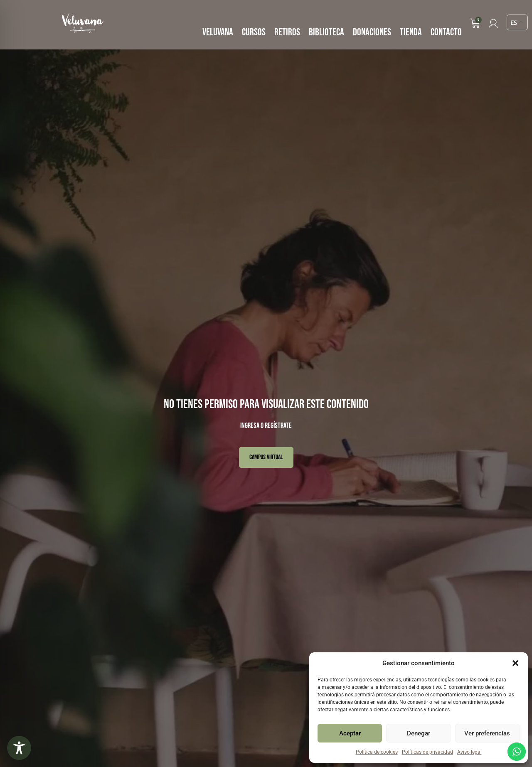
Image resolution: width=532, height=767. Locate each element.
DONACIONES (372, 32)
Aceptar (350, 733)
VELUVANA (218, 32)
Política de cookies (377, 752)
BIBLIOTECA (326, 32)
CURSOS (254, 32)
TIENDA (411, 32)
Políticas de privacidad (427, 752)
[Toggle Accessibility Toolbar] (19, 748)
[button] (515, 663)
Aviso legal (469, 752)
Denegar (419, 733)
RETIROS (287, 32)
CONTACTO (446, 32)
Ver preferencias (487, 733)
